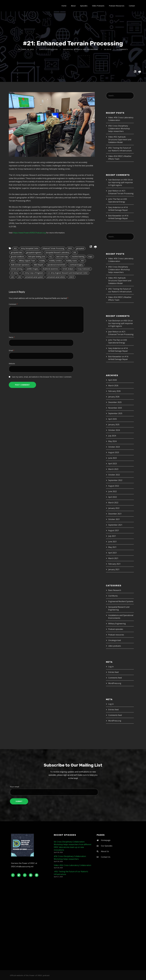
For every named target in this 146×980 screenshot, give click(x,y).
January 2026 (114, 397)
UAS (12, 277)
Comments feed (115, 678)
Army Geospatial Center (30, 248)
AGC (15, 248)
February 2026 (114, 391)
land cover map (62, 257)
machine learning (78, 257)
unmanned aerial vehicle (56, 277)
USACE (71, 277)
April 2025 (113, 419)
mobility (42, 261)
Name (12, 337)
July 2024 (112, 436)
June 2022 (112, 491)
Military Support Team (27, 261)
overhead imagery (76, 265)
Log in (111, 667)
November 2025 (115, 408)
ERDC (70, 248)
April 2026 (113, 380)
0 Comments (122, 49)
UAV (19, 277)
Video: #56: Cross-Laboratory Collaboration (72, 865)
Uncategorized (115, 640)
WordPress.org (115, 683)
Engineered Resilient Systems (121, 601)
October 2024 (114, 430)
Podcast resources (116, 635)
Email (11, 350)
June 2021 (112, 542)
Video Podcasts (98, 6)
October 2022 (114, 475)
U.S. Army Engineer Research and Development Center (68, 273)
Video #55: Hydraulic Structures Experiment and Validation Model (120, 140)
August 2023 (114, 452)
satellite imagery (32, 269)
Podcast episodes (116, 629)
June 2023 (112, 458)
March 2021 (113, 558)
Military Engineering (117, 624)
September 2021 (115, 525)
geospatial (80, 248)
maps (90, 257)
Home (64, 6)
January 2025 (114, 425)
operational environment (56, 265)
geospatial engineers (34, 252)
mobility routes (71, 261)
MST (83, 261)
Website (12, 364)
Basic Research (115, 590)
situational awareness (50, 269)
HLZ (51, 257)
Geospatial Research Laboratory (57, 252)
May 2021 (112, 547)
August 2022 (114, 486)
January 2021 (114, 569)
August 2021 (114, 530)
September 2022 (115, 480)
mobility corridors (55, 261)
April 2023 (113, 464)
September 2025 (115, 413)
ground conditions (18, 257)
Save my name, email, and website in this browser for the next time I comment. (42, 377)
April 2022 (113, 497)
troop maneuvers (84, 269)
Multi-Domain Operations (20, 265)
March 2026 (113, 386)
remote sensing (17, 269)
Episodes (84, 6)
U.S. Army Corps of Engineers (33, 273)
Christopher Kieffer (49, 49)
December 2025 (115, 402)
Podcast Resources (117, 6)
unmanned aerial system (34, 277)
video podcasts (115, 646)
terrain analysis (68, 269)
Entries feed (113, 672)
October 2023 (114, 447)
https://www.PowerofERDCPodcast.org (29, 233)
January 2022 (114, 508)
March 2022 (113, 503)
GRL (75, 252)
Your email (73, 790)
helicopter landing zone (37, 257)
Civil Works (113, 596)
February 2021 (114, 564)
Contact (132, 6)
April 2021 (113, 553)
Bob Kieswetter (115, 216)
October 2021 (114, 519)
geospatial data (17, 252)
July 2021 (112, 536)
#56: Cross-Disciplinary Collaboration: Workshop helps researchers (119, 129)
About (73, 6)
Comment (13, 304)
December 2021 (115, 514)
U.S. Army (14, 273)
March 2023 (113, 469)
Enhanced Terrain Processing (53, 248)
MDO (13, 261)
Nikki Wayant (38, 265)
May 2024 (112, 441)
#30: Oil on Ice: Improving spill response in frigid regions (121, 182)
